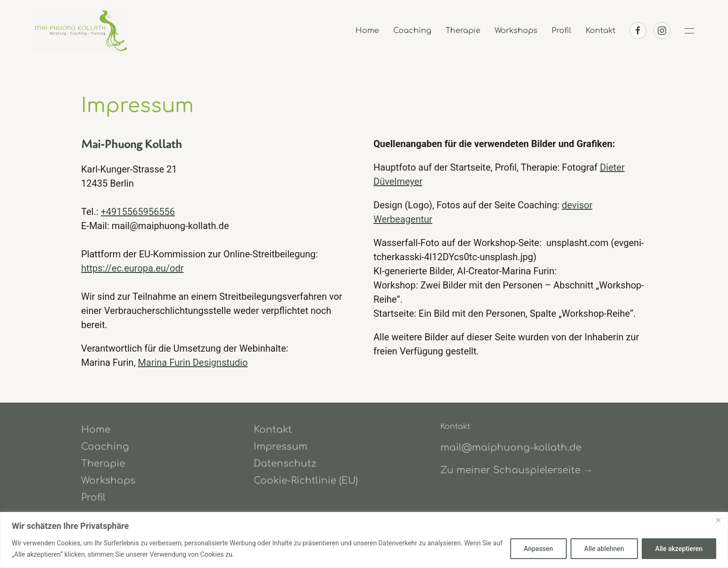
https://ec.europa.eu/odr (132, 268)
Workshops (516, 31)
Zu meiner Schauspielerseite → (517, 470)
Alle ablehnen (604, 549)
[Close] (718, 520)
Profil (562, 31)
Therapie (463, 31)
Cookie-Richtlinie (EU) (306, 481)
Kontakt (600, 31)
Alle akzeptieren (679, 549)
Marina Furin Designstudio (193, 362)
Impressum (281, 447)
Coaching (412, 31)
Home (367, 31)
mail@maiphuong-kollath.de (511, 448)
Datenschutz (285, 464)
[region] (364, 540)
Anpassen (538, 549)
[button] (689, 31)
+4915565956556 (138, 212)
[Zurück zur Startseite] (83, 31)
